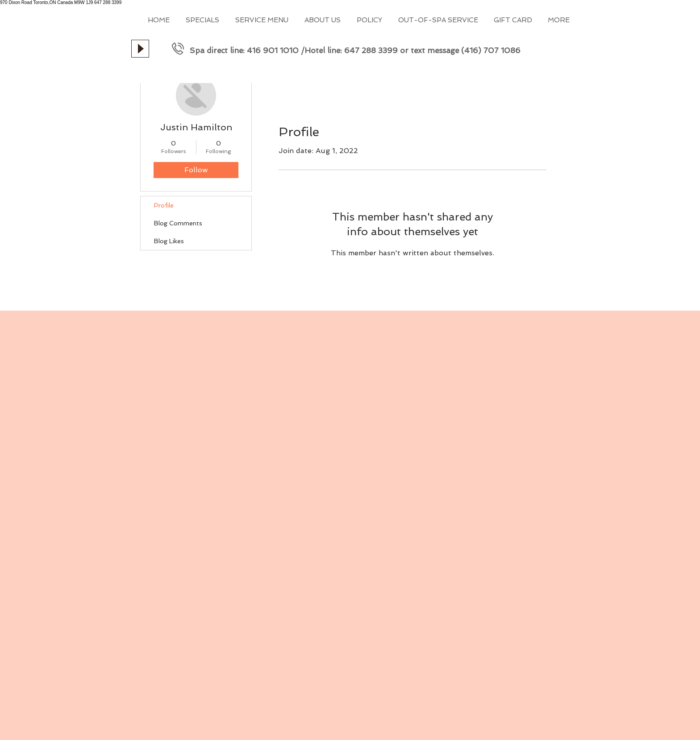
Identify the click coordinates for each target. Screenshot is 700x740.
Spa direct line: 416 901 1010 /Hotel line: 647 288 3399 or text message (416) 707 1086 (355, 50)
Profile (164, 205)
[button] (261, 20)
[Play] (140, 49)
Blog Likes (169, 241)
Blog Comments (178, 223)
